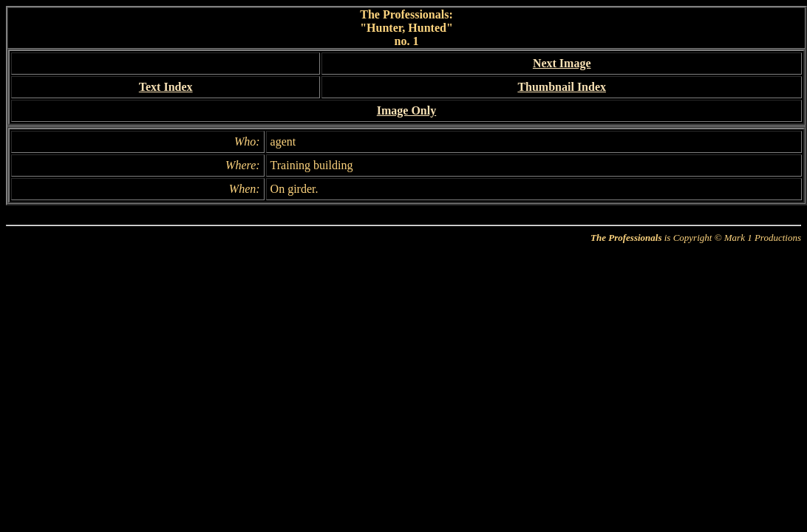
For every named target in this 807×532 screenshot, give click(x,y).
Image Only (406, 110)
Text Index (166, 87)
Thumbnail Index (562, 87)
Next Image (562, 63)
